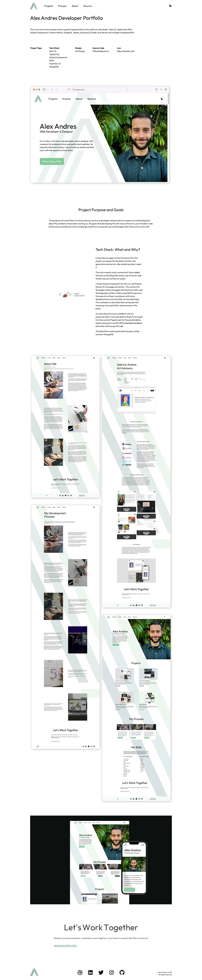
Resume (88, 6)
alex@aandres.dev (65, 946)
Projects (49, 6)
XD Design (80, 51)
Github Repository (101, 51)
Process (62, 6)
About (75, 6)
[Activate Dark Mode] (171, 6)
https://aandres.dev (126, 51)
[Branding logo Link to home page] (34, 6)
